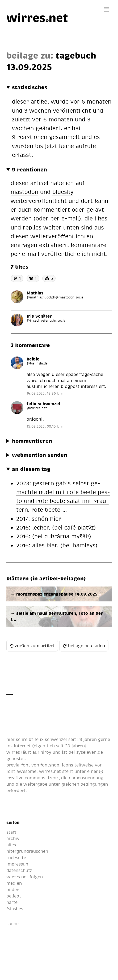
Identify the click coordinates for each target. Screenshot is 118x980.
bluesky (63, 192)
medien (14, 883)
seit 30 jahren (70, 746)
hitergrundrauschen (27, 851)
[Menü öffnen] (107, 9)
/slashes (15, 909)
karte (12, 902)
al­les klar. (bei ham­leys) (65, 545)
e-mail (70, 218)
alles (11, 845)
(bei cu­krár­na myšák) (62, 536)
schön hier (46, 518)
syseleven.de (90, 752)
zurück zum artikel (32, 646)
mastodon (24, 192)
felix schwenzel (51, 739)
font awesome (21, 771)
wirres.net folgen (25, 877)
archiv (13, 838)
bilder (12, 889)
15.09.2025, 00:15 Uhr (45, 426)
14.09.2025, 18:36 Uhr (45, 393)
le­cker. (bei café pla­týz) (64, 527)
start (11, 832)
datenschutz (19, 870)
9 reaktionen (29, 169)
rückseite (16, 858)
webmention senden (40, 455)
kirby (46, 752)
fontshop (50, 765)
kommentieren (32, 441)
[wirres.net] (37, 17)
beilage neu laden (84, 646)
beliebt (14, 896)
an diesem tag (31, 469)
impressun (17, 864)
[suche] (33, 924)
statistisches (30, 87)
